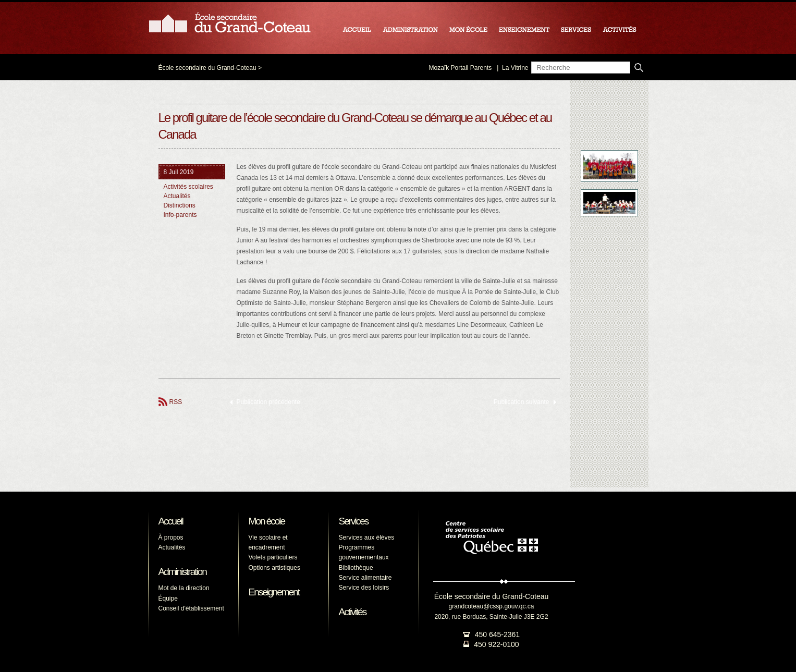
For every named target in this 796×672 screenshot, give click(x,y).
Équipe (168, 598)
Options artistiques (274, 568)
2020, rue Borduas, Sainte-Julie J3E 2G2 (491, 617)
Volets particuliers (273, 557)
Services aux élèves (367, 537)
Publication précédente (268, 402)
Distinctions (180, 205)
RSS (176, 402)
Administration (182, 572)
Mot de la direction (184, 588)
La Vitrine (515, 68)
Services (354, 521)
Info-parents (180, 215)
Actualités (177, 196)
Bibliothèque (356, 568)
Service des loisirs (364, 588)
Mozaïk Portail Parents (461, 68)
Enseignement (274, 592)
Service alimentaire (365, 578)
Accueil (171, 521)
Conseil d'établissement (191, 608)
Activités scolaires (188, 187)
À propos (171, 537)
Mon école (267, 521)
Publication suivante (522, 402)
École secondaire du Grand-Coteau (207, 68)
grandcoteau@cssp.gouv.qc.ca (491, 606)
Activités (353, 612)
